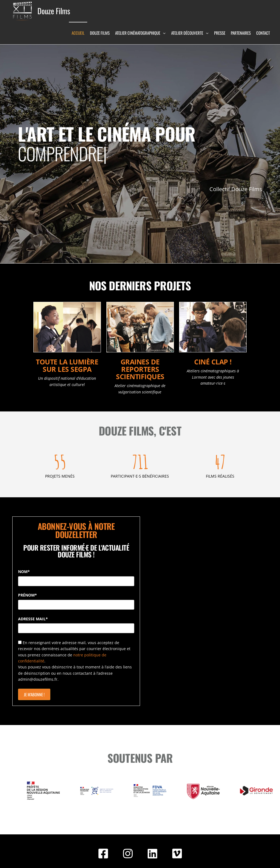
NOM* (24, 572)
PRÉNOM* (27, 595)
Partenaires (241, 33)
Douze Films (54, 11)
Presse (220, 33)
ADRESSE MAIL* (33, 619)
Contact (263, 33)
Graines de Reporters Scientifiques (140, 369)
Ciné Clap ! (213, 362)
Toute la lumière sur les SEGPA (67, 365)
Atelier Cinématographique (138, 33)
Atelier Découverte (187, 33)
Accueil (78, 33)
